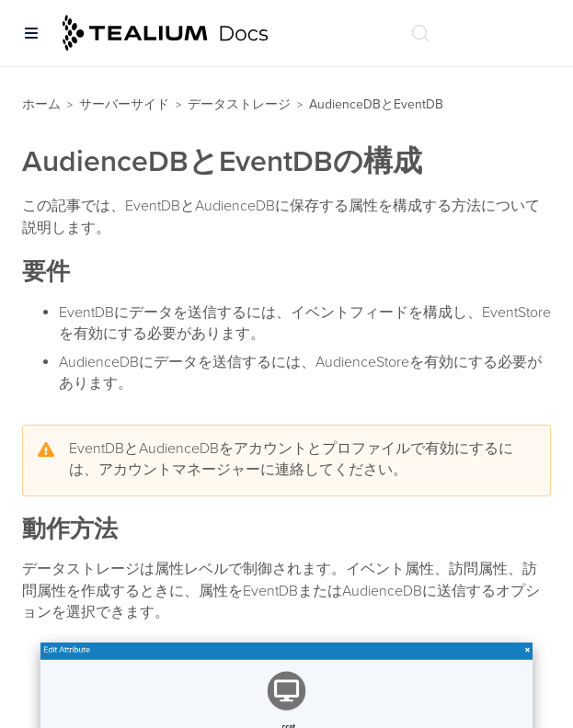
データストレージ (239, 104)
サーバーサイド (124, 104)
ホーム (41, 104)
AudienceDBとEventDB (376, 104)
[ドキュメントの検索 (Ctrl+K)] (420, 33)
